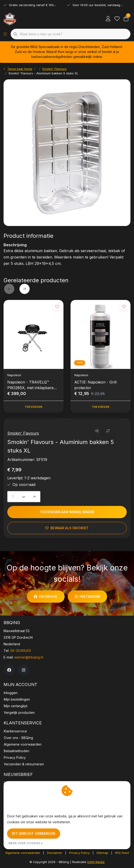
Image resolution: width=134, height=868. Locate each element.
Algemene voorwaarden (23, 853)
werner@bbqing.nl (29, 657)
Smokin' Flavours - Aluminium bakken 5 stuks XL (43, 73)
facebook (46, 596)
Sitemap (102, 853)
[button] (97, 431)
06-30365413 (21, 651)
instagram (87, 596)
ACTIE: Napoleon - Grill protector (95, 385)
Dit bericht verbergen (34, 834)
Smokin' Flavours (23, 433)
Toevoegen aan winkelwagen (67, 512)
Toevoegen (33, 407)
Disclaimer (55, 853)
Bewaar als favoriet (67, 528)
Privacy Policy (79, 853)
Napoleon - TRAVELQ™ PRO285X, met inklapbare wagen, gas (30, 385)
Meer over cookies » (26, 843)
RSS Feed (122, 853)
